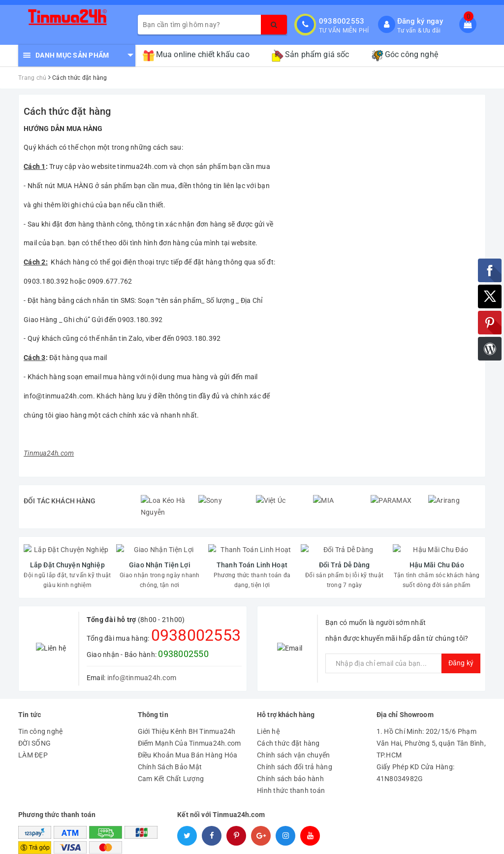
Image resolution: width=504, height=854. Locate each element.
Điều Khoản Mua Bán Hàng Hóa (188, 733)
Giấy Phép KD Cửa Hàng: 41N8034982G (416, 751)
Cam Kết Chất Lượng (171, 756)
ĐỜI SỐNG (34, 721)
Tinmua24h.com (49, 453)
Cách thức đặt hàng (67, 111)
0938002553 (342, 21)
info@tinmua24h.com (142, 655)
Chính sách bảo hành (290, 756)
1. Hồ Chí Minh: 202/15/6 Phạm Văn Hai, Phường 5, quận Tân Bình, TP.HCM (431, 721)
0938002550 (183, 631)
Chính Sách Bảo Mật (170, 745)
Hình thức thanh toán (291, 768)
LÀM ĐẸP (33, 733)
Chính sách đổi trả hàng (295, 745)
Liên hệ (268, 709)
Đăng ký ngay (420, 21)
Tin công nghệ (40, 709)
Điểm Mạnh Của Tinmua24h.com (189, 721)
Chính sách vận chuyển (293, 733)
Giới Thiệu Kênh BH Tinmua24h (187, 709)
